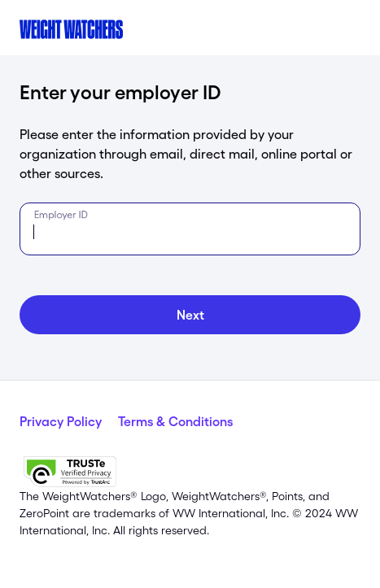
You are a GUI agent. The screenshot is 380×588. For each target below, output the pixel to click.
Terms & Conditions (175, 421)
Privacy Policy (61, 421)
